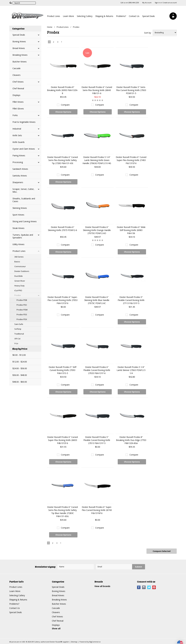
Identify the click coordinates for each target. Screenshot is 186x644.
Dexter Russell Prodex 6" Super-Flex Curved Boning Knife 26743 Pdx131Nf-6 (97, 510)
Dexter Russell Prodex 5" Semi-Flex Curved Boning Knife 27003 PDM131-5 (131, 90)
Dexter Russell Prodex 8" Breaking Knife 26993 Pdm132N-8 (62, 90)
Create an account (170, 3)
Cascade (16, 68)
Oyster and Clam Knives (24, 149)
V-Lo (16, 343)
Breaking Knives (20, 55)
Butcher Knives (20, 62)
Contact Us (134, 16)
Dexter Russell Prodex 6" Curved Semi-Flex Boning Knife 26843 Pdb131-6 (97, 90)
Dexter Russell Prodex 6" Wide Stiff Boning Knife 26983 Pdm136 (131, 230)
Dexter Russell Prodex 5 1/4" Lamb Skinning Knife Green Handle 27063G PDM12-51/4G (97, 160)
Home (50, 27)
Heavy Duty (19, 286)
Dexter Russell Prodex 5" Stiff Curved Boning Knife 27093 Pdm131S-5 (62, 370)
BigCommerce (95, 642)
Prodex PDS (22, 314)
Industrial (17, 129)
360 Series (19, 257)
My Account (147, 3)
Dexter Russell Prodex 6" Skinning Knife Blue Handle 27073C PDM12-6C (97, 300)
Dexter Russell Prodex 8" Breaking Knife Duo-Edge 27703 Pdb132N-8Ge (131, 440)
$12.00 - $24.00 (20, 362)
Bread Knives (19, 48)
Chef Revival (18, 88)
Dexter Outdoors (22, 271)
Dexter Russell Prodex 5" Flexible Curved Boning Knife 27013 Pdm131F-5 (97, 440)
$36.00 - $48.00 (20, 375)
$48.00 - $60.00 (20, 382)
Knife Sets (17, 135)
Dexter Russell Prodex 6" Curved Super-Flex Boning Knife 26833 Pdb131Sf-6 (62, 440)
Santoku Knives (20, 176)
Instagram (144, 587)
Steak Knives (18, 228)
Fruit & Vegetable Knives (24, 122)
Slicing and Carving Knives (25, 221)
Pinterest (154, 587)
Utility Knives (18, 244)
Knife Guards (19, 142)
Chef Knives (18, 82)
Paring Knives (19, 155)
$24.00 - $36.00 (20, 368)
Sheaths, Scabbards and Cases (24, 200)
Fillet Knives (18, 102)
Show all (56, 628)
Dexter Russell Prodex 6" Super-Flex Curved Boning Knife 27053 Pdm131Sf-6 (63, 300)
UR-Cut (17, 339)
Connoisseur (20, 266)
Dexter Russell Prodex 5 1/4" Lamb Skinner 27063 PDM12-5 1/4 (131, 370)
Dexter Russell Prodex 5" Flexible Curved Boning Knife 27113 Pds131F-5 (131, 300)
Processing (18, 162)
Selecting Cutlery (85, 16)
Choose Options (63, 112)
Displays (16, 95)
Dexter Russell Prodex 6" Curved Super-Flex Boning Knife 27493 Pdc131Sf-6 (131, 160)
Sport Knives (18, 215)
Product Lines (54, 16)
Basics (17, 262)
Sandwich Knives (20, 169)
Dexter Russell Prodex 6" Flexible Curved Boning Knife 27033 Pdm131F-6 (97, 370)
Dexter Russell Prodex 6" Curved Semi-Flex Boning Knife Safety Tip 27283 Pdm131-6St (62, 160)
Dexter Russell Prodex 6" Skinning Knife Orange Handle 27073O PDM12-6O (97, 230)
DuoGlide (19, 276)
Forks (15, 115)
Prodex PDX (22, 319)
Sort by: (148, 33)
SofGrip (18, 329)
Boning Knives (19, 41)
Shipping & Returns (104, 16)
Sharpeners (18, 182)
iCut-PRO (18, 290)
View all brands (102, 586)
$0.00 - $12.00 (19, 355)
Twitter (149, 587)
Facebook (139, 587)
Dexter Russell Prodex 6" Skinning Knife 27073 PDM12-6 (62, 229)
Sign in (157, 3)
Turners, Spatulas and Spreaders (23, 236)
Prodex (18, 295)
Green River (20, 281)
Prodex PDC (22, 305)
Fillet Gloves (18, 109)
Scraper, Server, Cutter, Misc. (23, 190)
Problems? (121, 16)
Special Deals (149, 16)
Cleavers (16, 75)
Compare (65, 105)
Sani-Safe (19, 324)
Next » (62, 42)
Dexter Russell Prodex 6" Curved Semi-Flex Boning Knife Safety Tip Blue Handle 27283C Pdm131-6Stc (62, 512)
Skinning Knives (20, 208)
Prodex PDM (22, 310)
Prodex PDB (22, 300)
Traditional (19, 334)
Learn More (68, 16)
